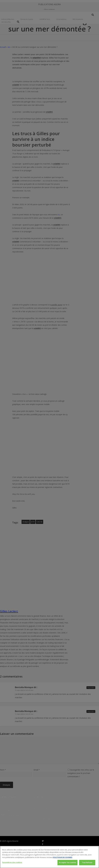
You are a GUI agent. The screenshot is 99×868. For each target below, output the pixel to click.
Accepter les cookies (67, 862)
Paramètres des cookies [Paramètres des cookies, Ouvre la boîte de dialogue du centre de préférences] (12, 862)
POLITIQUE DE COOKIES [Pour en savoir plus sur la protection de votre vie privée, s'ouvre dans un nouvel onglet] (63, 857)
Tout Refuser (87, 862)
